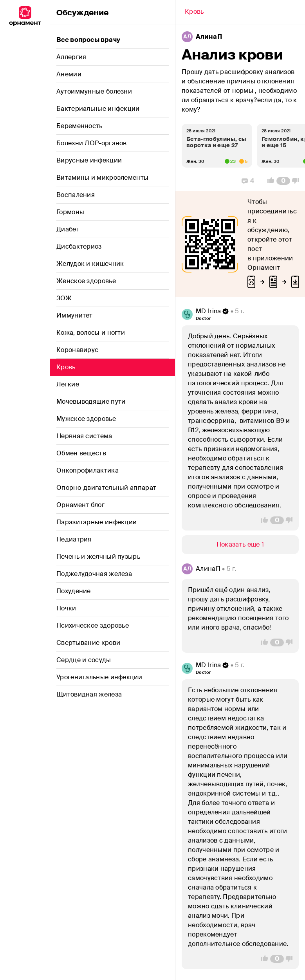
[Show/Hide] (240, 545)
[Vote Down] (298, 181)
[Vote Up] (269, 181)
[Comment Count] (283, 181)
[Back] (194, 13)
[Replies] (248, 181)
